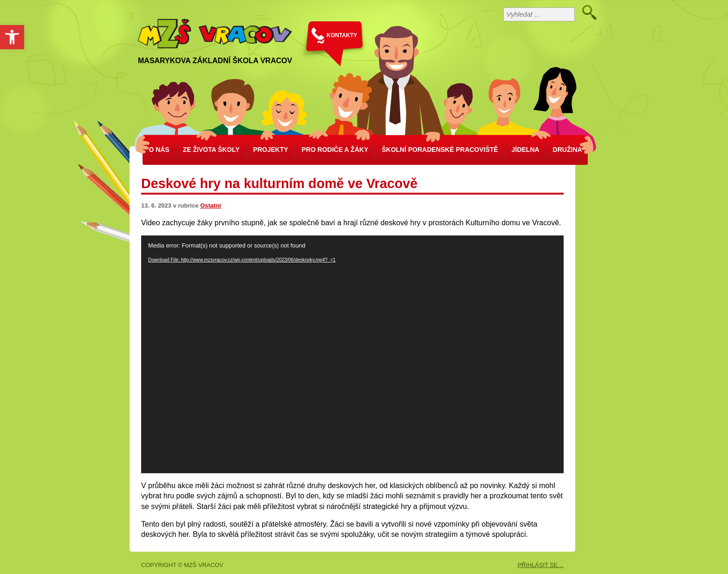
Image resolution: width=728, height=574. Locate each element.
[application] (352, 354)
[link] (12, 37)
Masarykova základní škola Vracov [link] (215, 61)
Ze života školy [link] (211, 150)
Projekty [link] (270, 150)
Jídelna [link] (526, 150)
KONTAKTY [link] (342, 35)
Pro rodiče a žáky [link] (335, 150)
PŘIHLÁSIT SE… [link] (541, 565)
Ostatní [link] (211, 205)
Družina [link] (568, 150)
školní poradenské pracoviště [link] (440, 150)
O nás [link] (159, 150)
